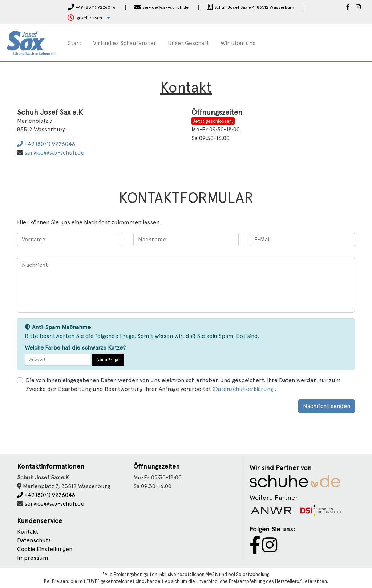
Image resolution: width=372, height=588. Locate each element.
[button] (89, 18)
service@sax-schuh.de (54, 153)
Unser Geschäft (188, 43)
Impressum (33, 558)
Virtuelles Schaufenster (125, 43)
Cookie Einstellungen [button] (45, 549)
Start (74, 43)
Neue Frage (108, 360)
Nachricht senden (327, 406)
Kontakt (28, 532)
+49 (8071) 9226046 (46, 144)
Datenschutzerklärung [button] (244, 389)
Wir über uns (238, 43)
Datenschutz (34, 540)
